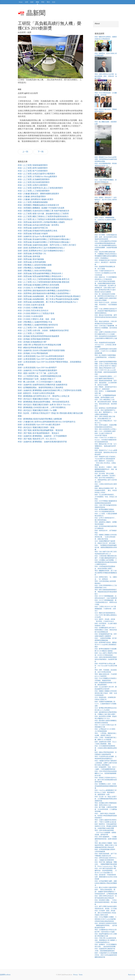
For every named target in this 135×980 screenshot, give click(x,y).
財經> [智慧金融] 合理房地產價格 (32, 262)
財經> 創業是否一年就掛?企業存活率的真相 (36, 393)
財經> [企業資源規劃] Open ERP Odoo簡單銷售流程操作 (41, 359)
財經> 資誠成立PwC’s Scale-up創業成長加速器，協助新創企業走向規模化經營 (106, 452)
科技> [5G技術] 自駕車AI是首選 (31, 305)
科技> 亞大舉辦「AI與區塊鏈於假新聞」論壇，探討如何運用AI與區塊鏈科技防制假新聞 (106, 237)
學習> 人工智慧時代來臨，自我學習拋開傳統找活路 (40, 376)
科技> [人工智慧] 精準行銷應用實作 (33, 168)
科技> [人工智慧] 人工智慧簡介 (31, 333)
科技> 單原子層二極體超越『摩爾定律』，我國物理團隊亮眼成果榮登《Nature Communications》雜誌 (106, 864)
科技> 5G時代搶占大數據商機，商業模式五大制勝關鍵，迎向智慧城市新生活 (106, 328)
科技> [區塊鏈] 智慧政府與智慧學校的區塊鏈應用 (39, 336)
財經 (32, 2)
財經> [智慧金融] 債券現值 (29, 256)
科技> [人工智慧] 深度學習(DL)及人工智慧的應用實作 (40, 188)
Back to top (132, 975)
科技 (37, 2)
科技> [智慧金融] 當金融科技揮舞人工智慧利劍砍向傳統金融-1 (44, 242)
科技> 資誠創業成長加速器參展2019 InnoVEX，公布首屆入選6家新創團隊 (105, 345)
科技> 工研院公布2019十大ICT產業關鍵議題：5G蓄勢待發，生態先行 (105, 609)
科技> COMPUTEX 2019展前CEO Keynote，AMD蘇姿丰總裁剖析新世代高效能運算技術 (106, 440)
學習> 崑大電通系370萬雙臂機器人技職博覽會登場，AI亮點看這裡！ (105, 357)
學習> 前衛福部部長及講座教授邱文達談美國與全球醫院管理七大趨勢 (106, 338)
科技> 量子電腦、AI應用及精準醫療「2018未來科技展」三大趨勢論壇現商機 (106, 809)
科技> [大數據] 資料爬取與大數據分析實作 (36, 199)
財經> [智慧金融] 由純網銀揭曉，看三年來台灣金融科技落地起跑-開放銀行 (49, 296)
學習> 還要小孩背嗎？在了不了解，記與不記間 (38, 373)
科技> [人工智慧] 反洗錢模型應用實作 (34, 179)
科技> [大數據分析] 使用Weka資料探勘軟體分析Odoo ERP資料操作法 (47, 422)
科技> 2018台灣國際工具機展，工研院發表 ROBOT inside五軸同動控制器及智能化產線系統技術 (106, 919)
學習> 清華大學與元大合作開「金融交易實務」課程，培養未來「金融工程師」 (106, 76)
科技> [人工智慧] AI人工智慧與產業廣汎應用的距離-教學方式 (44, 279)
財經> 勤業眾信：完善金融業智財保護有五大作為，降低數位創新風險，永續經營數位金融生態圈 (106, 826)
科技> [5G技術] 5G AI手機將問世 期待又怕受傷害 (38, 288)
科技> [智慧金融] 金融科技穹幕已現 (33, 228)
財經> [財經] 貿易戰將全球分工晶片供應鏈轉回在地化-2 (41, 248)
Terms (81, 975)
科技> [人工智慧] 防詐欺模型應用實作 (34, 182)
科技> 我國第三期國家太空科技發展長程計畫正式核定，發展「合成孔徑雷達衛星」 (106, 693)
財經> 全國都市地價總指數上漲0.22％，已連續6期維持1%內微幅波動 (105, 704)
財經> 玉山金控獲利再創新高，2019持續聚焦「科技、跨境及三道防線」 (106, 497)
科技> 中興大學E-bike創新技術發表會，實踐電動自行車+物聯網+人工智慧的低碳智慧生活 (106, 940)
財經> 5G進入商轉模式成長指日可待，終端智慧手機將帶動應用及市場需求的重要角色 (106, 311)
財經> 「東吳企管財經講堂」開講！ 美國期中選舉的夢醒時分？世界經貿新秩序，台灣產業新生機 (106, 892)
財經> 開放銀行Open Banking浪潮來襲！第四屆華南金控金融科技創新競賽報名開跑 (106, 159)
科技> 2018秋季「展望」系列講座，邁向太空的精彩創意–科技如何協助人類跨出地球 (105, 913)
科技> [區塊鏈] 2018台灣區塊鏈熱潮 (33, 353)
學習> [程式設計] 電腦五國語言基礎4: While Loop (38, 399)
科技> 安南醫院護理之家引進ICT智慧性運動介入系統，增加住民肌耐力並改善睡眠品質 (106, 630)
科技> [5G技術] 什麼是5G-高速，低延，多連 (36, 319)
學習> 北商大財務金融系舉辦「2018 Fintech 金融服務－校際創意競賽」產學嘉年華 (105, 833)
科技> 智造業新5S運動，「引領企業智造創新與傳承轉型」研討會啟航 (106, 902)
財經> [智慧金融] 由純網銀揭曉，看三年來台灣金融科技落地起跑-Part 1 (48, 302)
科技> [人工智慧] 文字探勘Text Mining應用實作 (37, 177)
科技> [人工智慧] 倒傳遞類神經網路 (33, 202)
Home (21, 2)
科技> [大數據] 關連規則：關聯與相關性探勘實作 (39, 194)
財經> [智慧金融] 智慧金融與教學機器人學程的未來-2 (40, 273)
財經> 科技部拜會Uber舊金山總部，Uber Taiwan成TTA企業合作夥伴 (106, 666)
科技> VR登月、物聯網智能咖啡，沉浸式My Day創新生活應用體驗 (105, 220)
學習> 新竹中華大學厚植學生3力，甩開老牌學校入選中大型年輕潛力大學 (106, 480)
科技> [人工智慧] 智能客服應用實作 (33, 165)
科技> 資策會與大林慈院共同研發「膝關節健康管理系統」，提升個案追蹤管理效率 (106, 925)
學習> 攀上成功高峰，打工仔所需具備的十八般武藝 (40, 382)
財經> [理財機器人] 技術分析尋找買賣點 (35, 271)
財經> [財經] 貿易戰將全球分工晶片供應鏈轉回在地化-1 (41, 251)
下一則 (41, 152)
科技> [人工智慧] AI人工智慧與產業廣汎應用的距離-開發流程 (44, 282)
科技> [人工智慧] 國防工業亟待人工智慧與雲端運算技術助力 (43, 216)
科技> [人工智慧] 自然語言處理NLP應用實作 (36, 174)
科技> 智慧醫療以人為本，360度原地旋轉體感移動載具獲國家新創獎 (106, 786)
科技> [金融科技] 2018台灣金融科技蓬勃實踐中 (38, 370)
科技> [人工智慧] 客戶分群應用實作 (33, 171)
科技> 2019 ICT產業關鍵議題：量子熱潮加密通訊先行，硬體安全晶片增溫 (106, 602)
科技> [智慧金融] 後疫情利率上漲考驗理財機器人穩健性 (41, 222)
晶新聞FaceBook (5, 975)
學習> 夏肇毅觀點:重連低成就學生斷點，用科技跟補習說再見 (44, 402)
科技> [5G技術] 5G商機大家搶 (30, 308)
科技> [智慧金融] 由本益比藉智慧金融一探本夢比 (39, 225)
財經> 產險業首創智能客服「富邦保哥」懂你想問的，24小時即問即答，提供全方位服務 (106, 383)
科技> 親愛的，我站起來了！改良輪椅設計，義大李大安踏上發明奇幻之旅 (106, 200)
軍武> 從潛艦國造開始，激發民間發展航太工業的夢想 (41, 388)
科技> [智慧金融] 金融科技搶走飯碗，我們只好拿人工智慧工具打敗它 (47, 245)
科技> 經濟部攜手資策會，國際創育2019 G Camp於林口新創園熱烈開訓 (106, 645)
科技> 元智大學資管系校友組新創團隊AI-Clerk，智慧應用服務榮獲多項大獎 (106, 773)
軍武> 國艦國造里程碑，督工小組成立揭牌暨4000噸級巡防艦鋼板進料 (106, 573)
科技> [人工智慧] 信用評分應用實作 (33, 185)
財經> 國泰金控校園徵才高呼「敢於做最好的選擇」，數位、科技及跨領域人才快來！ (106, 490)
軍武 (48, 2)
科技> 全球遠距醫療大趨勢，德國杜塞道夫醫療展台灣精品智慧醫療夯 (106, 883)
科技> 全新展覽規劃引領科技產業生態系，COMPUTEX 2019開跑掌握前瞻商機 (106, 351)
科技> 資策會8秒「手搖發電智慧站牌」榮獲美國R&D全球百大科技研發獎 (106, 877)
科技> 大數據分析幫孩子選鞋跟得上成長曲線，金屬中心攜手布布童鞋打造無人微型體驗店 (106, 763)
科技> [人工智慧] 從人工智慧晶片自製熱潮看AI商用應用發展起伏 (45, 219)
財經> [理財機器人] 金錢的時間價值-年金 (35, 322)
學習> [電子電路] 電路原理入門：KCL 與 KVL (37, 439)
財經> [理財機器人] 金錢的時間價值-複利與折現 (38, 325)
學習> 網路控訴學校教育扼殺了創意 (33, 348)
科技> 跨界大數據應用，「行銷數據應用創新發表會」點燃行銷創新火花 (106, 839)
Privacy (75, 975)
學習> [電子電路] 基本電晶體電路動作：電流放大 (39, 433)
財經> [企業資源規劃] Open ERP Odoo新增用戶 (37, 368)
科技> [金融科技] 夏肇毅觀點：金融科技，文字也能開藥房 (42, 436)
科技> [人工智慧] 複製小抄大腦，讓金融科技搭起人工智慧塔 (43, 214)
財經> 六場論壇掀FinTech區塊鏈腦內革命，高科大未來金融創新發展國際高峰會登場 (106, 955)
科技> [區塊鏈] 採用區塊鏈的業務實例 (34, 339)
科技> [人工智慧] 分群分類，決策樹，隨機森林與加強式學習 (43, 331)
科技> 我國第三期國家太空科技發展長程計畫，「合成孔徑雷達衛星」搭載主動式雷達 (106, 537)
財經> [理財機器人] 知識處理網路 (32, 268)
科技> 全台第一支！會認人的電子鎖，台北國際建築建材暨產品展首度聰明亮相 (106, 799)
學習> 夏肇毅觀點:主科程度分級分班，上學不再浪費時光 (42, 407)
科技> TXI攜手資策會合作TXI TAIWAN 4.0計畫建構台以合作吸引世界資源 (105, 273)
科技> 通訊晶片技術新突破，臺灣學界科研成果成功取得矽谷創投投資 (106, 317)
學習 (43, 2)
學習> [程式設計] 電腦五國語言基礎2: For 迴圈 (37, 410)
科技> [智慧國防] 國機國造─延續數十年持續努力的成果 (41, 208)
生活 (54, 2)
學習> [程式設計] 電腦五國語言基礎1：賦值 (36, 427)
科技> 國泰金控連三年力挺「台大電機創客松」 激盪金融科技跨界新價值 (106, 446)
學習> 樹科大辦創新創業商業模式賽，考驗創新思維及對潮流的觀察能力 (106, 592)
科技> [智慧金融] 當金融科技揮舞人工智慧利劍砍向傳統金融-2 (44, 239)
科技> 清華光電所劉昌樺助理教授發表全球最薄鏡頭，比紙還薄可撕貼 (106, 659)
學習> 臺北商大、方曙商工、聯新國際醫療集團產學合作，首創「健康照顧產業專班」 (106, 469)
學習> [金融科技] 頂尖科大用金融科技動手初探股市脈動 (41, 350)
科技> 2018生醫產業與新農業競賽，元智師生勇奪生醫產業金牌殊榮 (106, 748)
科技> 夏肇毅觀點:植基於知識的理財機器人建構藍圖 (40, 419)
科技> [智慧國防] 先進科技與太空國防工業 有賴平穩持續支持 (44, 211)
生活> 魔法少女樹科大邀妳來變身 (106, 887)
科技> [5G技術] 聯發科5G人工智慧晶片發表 (36, 313)
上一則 (25, 152)
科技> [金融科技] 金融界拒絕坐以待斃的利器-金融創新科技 (43, 385)
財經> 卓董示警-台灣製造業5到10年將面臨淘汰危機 (39, 345)
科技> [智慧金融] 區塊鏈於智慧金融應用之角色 (38, 231)
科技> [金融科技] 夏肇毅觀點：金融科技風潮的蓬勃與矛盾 (42, 442)
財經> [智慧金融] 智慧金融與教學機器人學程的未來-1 (40, 276)
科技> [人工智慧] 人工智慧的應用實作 (34, 191)
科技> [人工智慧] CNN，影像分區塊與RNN (36, 328)
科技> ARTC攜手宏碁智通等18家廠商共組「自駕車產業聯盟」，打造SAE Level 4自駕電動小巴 (106, 871)
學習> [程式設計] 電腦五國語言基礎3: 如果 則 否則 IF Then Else (44, 405)
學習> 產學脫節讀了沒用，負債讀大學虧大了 (37, 379)
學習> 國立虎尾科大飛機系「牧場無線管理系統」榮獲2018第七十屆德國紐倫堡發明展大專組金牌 (106, 845)
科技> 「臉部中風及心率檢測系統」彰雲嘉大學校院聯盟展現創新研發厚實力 (106, 816)
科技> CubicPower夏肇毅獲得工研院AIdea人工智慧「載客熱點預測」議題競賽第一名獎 (106, 792)
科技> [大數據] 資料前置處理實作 (32, 197)
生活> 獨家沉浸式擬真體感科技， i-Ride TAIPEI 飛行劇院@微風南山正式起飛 (106, 615)
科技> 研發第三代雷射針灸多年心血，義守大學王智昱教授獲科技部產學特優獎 (106, 780)
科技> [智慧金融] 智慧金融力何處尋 (33, 234)
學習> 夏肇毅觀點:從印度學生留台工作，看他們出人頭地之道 (44, 396)
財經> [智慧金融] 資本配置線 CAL (32, 254)
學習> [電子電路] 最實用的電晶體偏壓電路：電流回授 (40, 430)
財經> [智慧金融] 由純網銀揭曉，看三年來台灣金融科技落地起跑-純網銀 (48, 299)
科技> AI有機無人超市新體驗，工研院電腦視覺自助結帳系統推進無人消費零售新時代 (106, 562)
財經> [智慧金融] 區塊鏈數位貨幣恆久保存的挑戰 (39, 285)
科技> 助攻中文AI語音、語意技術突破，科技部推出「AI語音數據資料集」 (106, 305)
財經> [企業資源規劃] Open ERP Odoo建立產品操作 (39, 425)
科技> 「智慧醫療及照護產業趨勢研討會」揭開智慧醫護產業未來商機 (106, 547)
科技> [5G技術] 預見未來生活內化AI (33, 311)
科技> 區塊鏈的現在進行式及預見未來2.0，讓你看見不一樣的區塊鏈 (106, 262)
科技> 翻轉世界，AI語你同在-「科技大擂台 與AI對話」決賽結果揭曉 (105, 463)
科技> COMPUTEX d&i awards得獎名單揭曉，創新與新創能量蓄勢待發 (106, 372)
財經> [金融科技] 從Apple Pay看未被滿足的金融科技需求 (42, 236)
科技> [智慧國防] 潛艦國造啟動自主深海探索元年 (39, 205)
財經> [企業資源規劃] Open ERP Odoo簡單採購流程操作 (41, 356)
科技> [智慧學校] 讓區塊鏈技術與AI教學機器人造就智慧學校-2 (44, 291)
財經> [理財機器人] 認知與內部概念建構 (35, 265)
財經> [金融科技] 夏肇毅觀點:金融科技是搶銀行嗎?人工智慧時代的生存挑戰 (50, 390)
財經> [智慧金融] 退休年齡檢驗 (31, 259)
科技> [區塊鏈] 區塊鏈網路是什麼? (32, 342)
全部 (27, 2)
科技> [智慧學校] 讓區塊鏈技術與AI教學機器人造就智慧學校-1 (44, 293)
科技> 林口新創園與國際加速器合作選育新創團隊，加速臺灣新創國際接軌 (106, 248)
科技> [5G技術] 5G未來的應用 (30, 316)
